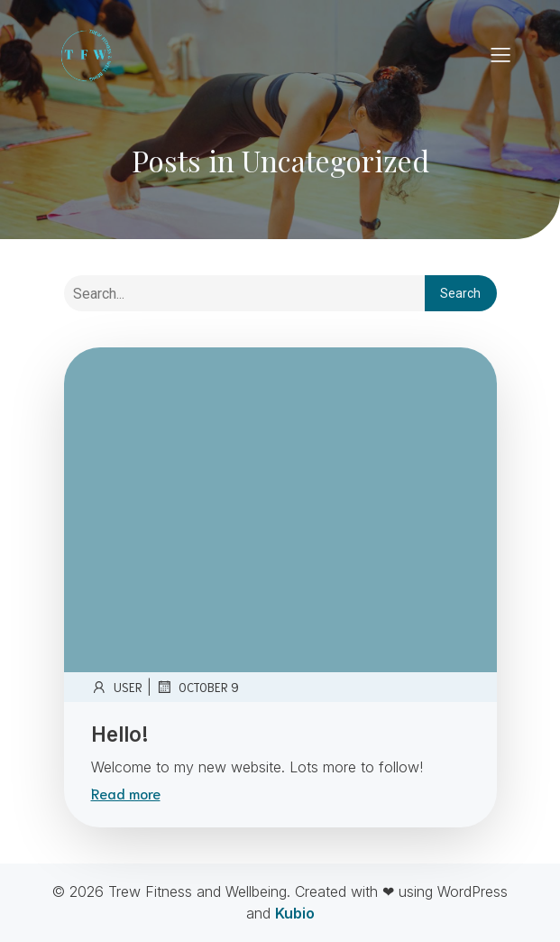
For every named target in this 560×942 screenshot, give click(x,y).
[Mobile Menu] (501, 54)
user (117, 687)
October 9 (197, 687)
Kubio (295, 913)
